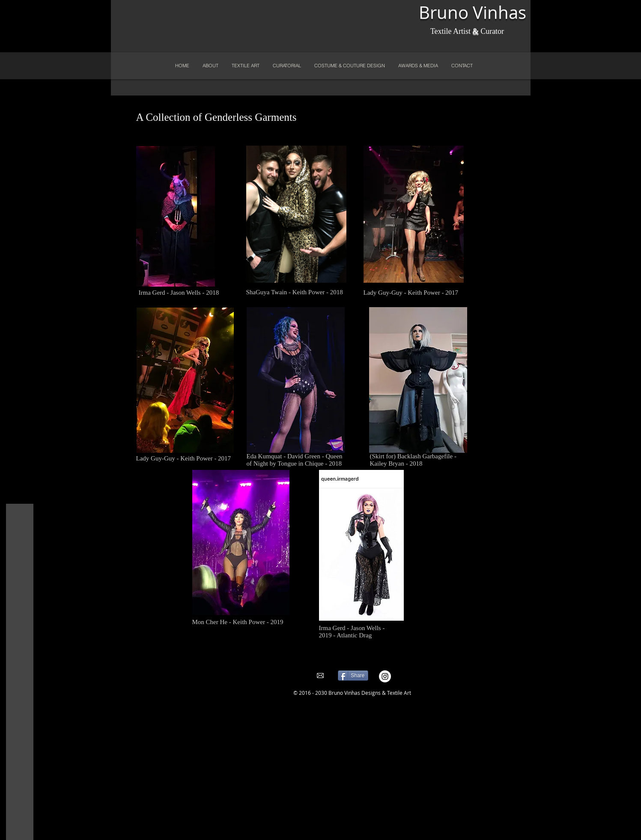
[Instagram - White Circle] (385, 676)
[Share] (353, 676)
